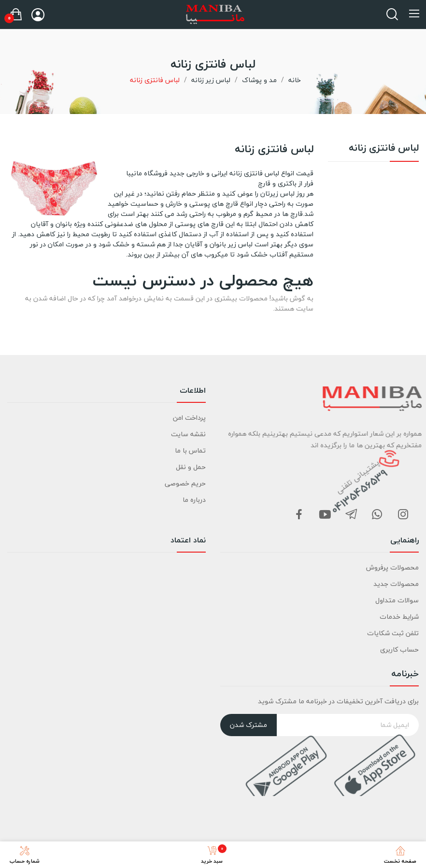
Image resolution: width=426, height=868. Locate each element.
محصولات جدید (396, 584)
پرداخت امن (189, 418)
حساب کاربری (399, 649)
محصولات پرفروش (392, 567)
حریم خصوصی (185, 483)
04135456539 (370, 501)
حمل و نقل (191, 467)
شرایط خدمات (399, 617)
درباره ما (194, 500)
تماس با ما (190, 450)
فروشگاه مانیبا (147, 173)
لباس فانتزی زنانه (384, 149)
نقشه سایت (188, 434)
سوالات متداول (397, 600)
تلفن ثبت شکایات (393, 633)
